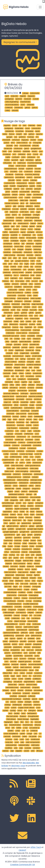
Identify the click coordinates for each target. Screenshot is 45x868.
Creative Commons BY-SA (23, 865)
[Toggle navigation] (40, 7)
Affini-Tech (36, 847)
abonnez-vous (18, 766)
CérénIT (22, 850)
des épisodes (29, 763)
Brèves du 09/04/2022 (13, 86)
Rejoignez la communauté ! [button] (20, 42)
